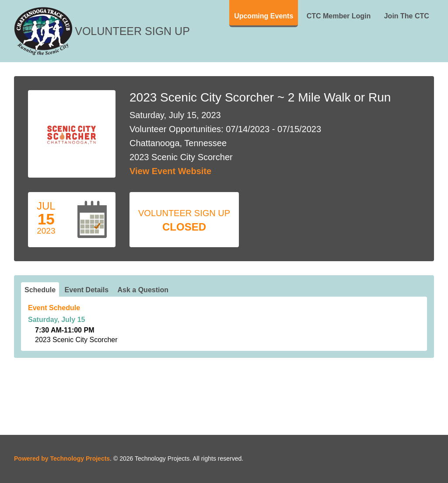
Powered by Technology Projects (62, 458)
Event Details (87, 290)
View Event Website (170, 171)
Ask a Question (143, 290)
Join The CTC (407, 16)
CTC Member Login (339, 16)
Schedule (40, 290)
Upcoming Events (264, 16)
